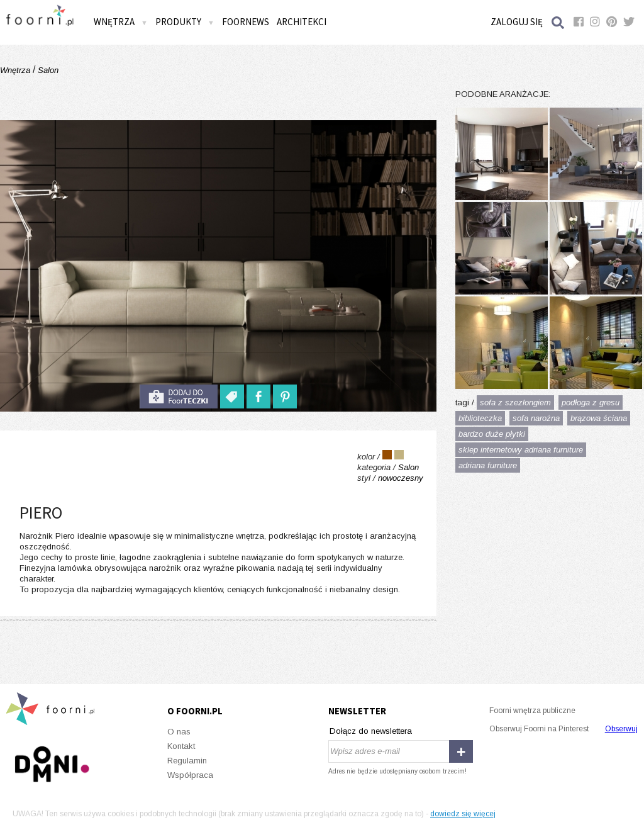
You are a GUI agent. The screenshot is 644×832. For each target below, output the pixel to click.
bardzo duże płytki (492, 434)
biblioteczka (480, 418)
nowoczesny (401, 478)
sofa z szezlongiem (515, 402)
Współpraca (190, 775)
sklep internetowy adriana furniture (521, 450)
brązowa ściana (599, 418)
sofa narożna (536, 418)
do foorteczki (179, 396)
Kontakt (181, 746)
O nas (179, 732)
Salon (47, 70)
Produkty (185, 22)
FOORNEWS (246, 22)
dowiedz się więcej (463, 814)
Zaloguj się (517, 22)
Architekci (302, 22)
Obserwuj (621, 729)
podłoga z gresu (591, 402)
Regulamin (187, 761)
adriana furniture (488, 465)
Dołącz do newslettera (371, 731)
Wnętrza (121, 22)
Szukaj (558, 22)
